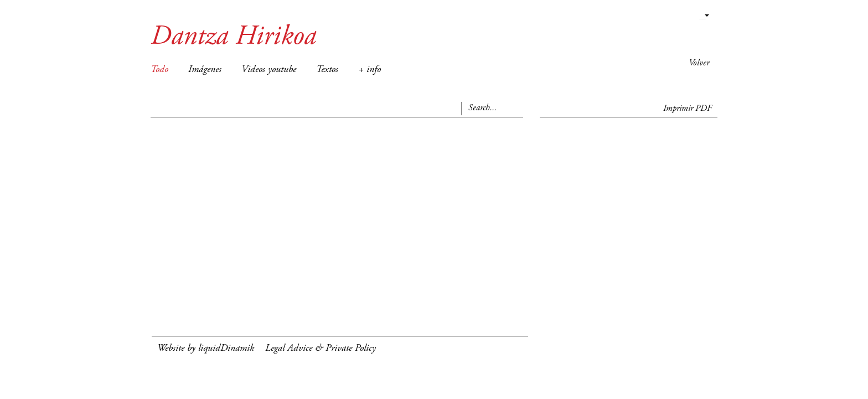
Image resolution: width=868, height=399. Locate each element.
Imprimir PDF (688, 109)
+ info (370, 70)
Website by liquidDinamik (206, 349)
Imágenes (205, 70)
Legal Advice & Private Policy (321, 349)
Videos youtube (269, 70)
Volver (699, 63)
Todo (159, 70)
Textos (327, 70)
